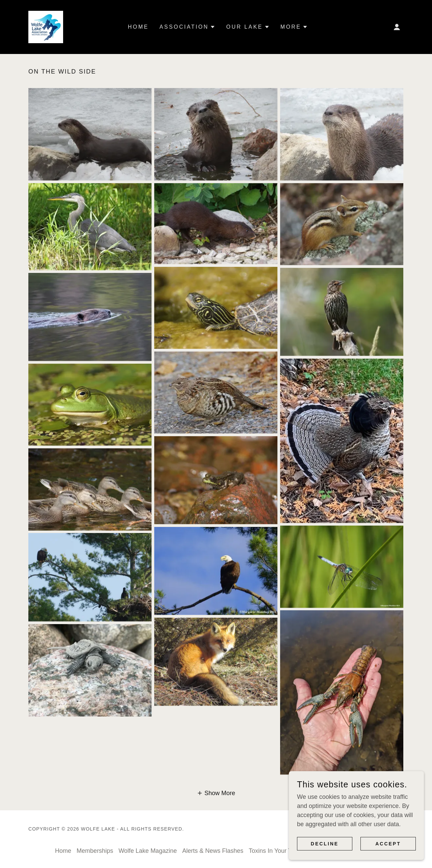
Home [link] (138, 27)
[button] (397, 27)
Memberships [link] (95, 851)
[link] (46, 27)
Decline (325, 844)
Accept (388, 844)
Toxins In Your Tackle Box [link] (283, 851)
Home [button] (63, 851)
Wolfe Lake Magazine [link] (148, 851)
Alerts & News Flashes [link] (213, 851)
